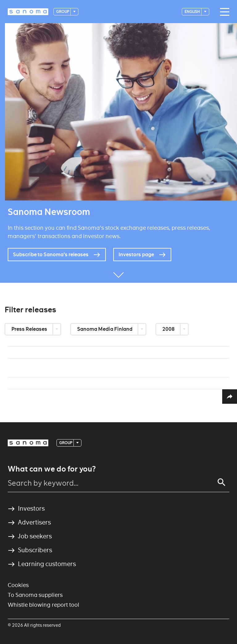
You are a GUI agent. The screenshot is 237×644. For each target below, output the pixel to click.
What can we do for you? (52, 469)
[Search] (222, 482)
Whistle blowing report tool (44, 605)
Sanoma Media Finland (105, 329)
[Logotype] (28, 12)
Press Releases (30, 329)
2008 (169, 329)
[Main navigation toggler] (223, 12)
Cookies (18, 585)
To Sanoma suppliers (35, 595)
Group (63, 12)
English (193, 12)
